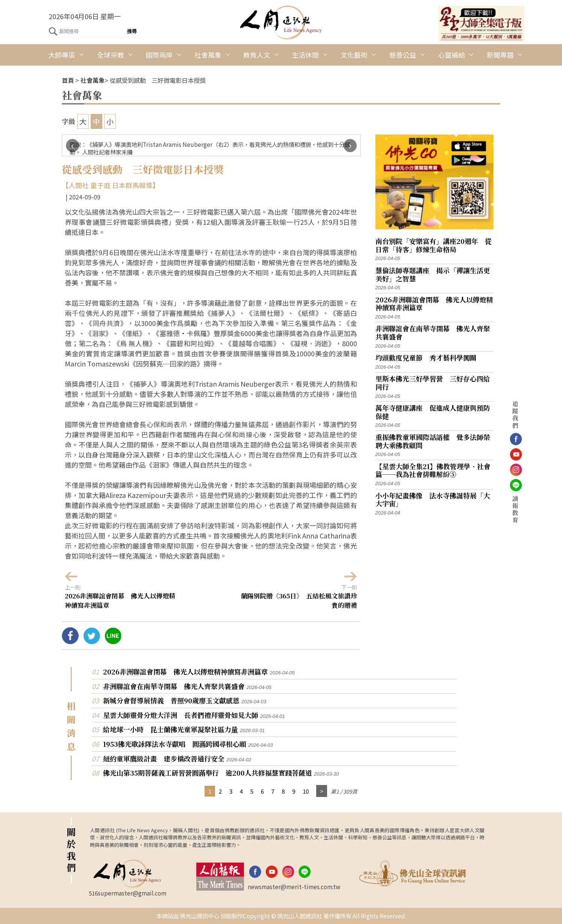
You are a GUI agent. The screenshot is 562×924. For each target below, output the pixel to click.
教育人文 (257, 55)
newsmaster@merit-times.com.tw (294, 887)
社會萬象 (208, 55)
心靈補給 (451, 55)
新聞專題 (500, 55)
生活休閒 (305, 55)
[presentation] (72, 146)
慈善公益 (403, 55)
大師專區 (62, 55)
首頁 (68, 80)
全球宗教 (111, 55)
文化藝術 (354, 55)
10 (306, 791)
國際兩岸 (159, 55)
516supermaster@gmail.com (128, 893)
